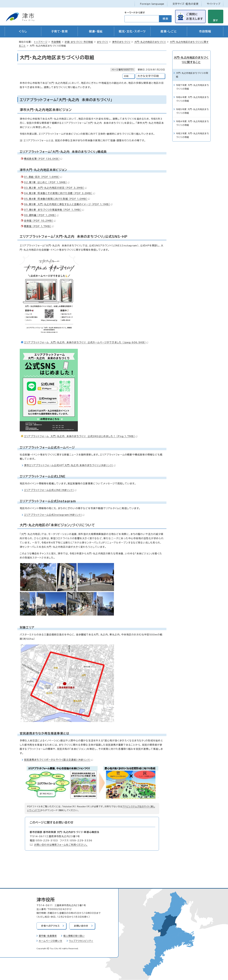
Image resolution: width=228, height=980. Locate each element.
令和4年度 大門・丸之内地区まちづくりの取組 (193, 123)
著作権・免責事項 (48, 936)
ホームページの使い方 (51, 941)
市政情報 (205, 31)
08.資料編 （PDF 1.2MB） (41, 215)
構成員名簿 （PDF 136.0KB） (43, 159)
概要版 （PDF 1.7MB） (39, 226)
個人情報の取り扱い (74, 936)
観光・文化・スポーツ (132, 31)
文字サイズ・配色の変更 (186, 4)
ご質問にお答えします (194, 16)
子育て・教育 (60, 31)
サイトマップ (214, 4)
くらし (23, 31)
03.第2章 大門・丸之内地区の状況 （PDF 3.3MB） (55, 188)
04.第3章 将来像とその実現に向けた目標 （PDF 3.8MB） (60, 193)
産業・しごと (169, 31)
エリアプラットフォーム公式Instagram (54, 515)
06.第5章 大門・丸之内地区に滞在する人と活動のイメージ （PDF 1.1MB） (68, 204)
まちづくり (103, 42)
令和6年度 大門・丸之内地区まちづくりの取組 (193, 99)
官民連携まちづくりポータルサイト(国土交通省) (58, 760)
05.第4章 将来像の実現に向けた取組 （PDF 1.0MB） (57, 199)
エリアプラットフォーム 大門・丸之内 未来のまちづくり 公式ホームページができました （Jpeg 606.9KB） (86, 342)
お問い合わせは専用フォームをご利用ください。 (61, 845)
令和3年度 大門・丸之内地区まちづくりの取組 (193, 135)
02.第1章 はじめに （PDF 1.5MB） (47, 182)
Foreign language (152, 4)
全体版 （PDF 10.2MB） (40, 221)
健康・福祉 (96, 31)
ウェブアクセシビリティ (81, 941)
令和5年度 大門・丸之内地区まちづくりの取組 (192, 111)
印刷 (126, 76)
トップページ (41, 42)
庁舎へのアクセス (51, 926)
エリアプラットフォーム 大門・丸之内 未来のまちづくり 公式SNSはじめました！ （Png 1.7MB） (81, 436)
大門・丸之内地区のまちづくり (150, 42)
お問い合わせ (82, 926)
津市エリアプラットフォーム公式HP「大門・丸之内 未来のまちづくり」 (70, 465)
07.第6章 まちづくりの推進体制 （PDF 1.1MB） (54, 210)
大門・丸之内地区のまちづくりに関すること (192, 60)
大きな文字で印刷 (148, 76)
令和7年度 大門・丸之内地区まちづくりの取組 (193, 87)
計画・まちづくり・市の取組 (79, 42)
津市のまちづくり (121, 42)
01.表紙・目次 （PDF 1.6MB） (43, 177)
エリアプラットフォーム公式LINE (50, 490)
